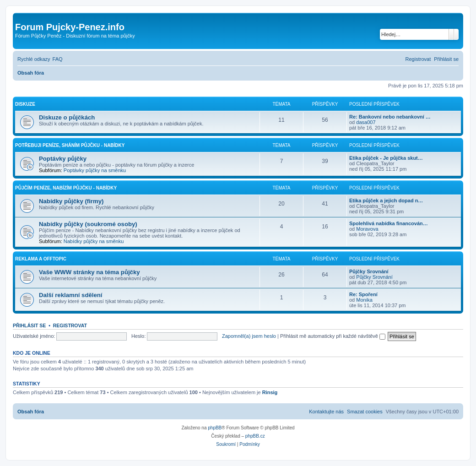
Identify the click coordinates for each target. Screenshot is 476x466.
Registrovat (70, 325)
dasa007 (366, 122)
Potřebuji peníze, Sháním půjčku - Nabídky (70, 145)
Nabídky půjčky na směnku (94, 241)
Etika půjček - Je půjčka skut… (386, 158)
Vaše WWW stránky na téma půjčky (89, 272)
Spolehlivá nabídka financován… (389, 223)
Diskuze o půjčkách (67, 117)
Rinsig (270, 392)
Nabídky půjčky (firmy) (71, 201)
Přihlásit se (29, 325)
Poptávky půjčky (63, 159)
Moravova (367, 229)
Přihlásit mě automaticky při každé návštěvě (333, 336)
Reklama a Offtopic (41, 259)
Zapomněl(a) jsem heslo (249, 336)
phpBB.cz (255, 436)
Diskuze (25, 104)
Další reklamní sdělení (71, 295)
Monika (364, 300)
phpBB (215, 428)
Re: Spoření (363, 294)
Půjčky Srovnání (369, 271)
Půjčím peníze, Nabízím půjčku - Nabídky (66, 188)
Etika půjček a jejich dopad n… (386, 200)
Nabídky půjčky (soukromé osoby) (88, 224)
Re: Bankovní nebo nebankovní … (390, 117)
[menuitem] (58, 59)
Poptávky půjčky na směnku (95, 170)
